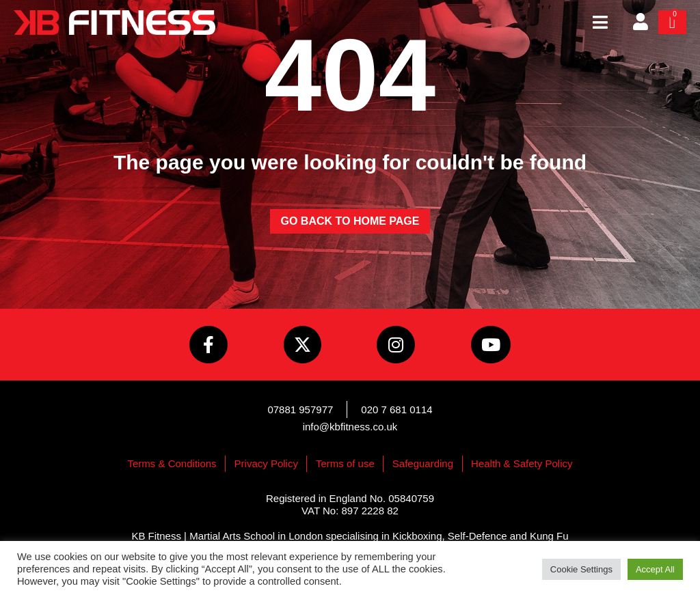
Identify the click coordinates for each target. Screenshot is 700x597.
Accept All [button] (655, 569)
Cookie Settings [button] (581, 569)
